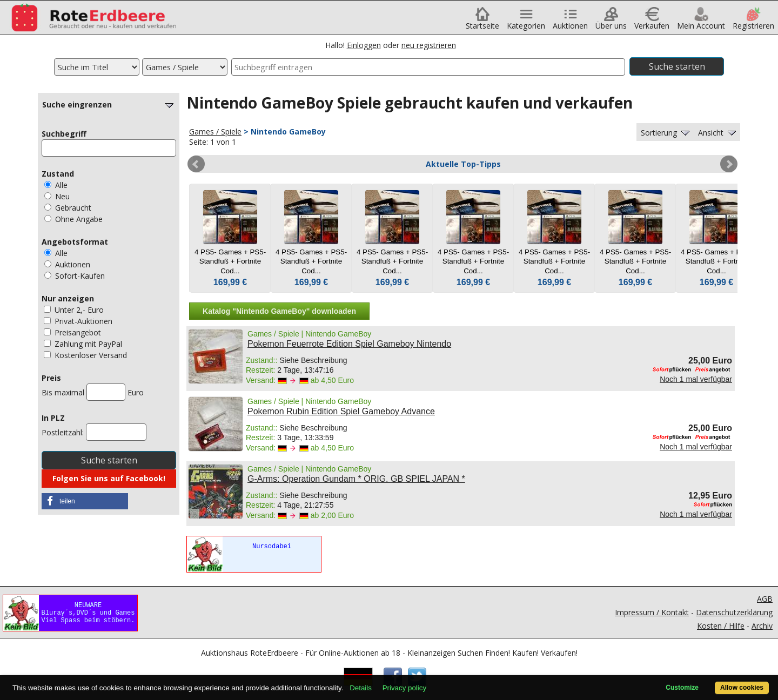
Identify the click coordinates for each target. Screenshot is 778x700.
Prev (196, 164)
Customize (682, 688)
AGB (765, 599)
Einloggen (364, 45)
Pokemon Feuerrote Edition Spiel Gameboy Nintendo (349, 344)
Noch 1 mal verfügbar (696, 379)
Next (729, 164)
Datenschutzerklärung (734, 612)
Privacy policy (404, 688)
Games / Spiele (215, 132)
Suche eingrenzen (109, 105)
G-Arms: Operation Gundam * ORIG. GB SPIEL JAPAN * (356, 479)
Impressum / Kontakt (652, 612)
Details (361, 688)
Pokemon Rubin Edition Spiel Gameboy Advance (341, 411)
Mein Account (701, 22)
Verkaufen (652, 22)
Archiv (762, 626)
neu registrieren (429, 45)
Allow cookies (742, 688)
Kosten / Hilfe (721, 626)
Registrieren (753, 22)
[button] (85, 501)
